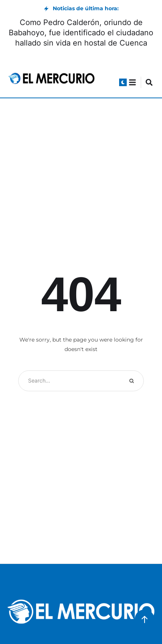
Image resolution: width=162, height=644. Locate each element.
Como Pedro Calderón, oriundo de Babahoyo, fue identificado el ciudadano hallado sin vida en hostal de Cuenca (81, 33)
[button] (123, 82)
